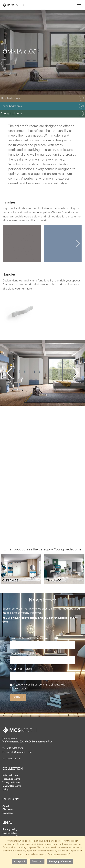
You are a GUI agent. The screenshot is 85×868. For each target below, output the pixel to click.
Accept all (20, 861)
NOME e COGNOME (21, 669)
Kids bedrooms (10, 776)
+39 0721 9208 (15, 749)
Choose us (8, 810)
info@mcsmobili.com (21, 752)
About (6, 806)
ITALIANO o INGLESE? (23, 654)
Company (8, 813)
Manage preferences (60, 861)
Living (5, 790)
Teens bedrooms (11, 779)
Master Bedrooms (12, 786)
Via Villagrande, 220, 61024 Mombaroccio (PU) (27, 742)
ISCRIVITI (18, 698)
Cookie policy (10, 833)
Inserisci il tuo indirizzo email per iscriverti (34, 638)
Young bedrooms (11, 783)
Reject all (37, 861)
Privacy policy (10, 830)
